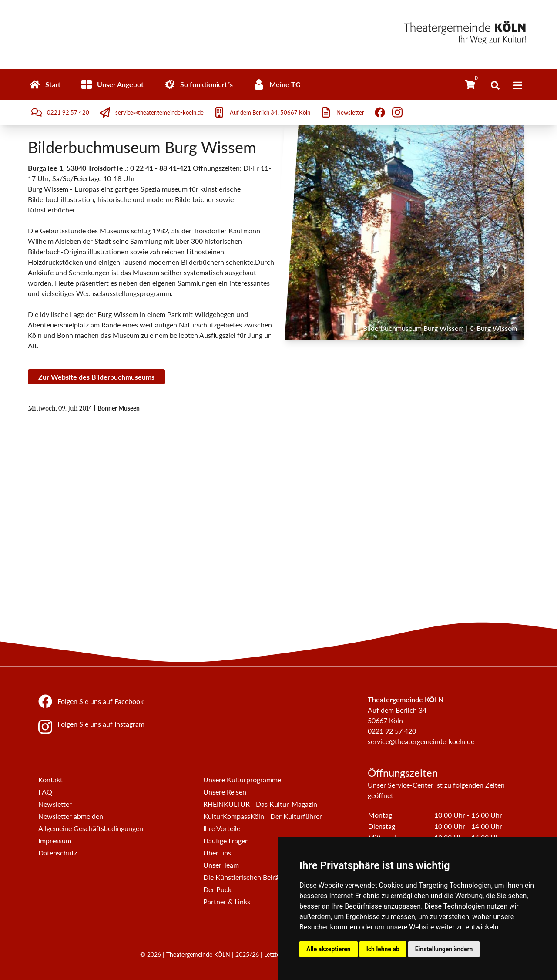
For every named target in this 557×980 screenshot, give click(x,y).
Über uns (217, 853)
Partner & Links (227, 901)
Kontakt (50, 780)
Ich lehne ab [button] (383, 949)
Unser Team (221, 865)
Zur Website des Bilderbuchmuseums (96, 377)
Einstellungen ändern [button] (444, 949)
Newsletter (55, 804)
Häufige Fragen (226, 840)
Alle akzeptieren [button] (329, 949)
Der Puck (217, 889)
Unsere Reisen (225, 792)
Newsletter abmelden (71, 816)
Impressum (55, 840)
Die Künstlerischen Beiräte (244, 877)
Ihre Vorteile (222, 828)
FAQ (45, 792)
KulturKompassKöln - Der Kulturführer (263, 816)
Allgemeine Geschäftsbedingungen (91, 828)
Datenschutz (58, 853)
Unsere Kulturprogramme (242, 780)
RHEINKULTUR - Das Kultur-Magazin (260, 804)
